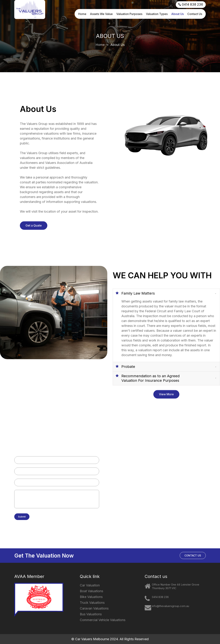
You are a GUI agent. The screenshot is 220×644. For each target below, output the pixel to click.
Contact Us (195, 12)
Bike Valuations (91, 597)
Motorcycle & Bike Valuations (136, 458)
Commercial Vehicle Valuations (137, 498)
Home (82, 12)
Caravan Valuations (130, 482)
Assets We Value (101, 12)
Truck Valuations (128, 474)
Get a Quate (34, 225)
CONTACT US (193, 555)
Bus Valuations (127, 490)
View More (166, 394)
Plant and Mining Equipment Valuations (141, 506)
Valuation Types (157, 12)
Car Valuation (90, 585)
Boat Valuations (127, 466)
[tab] (166, 293)
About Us (177, 12)
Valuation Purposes (129, 12)
